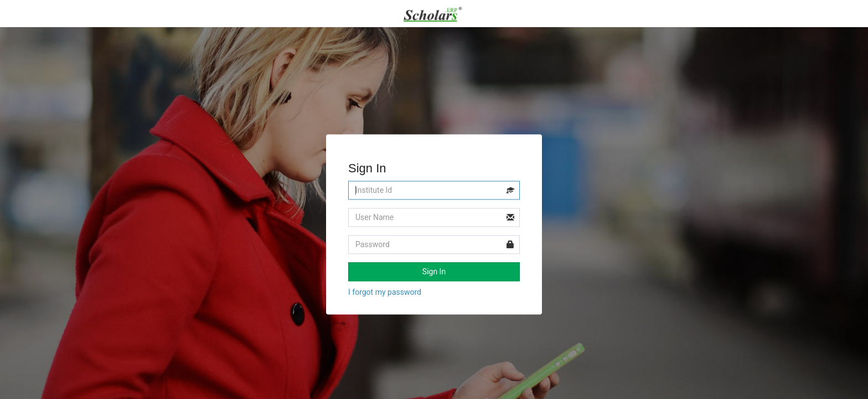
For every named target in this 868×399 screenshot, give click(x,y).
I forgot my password (385, 293)
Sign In (434, 272)
